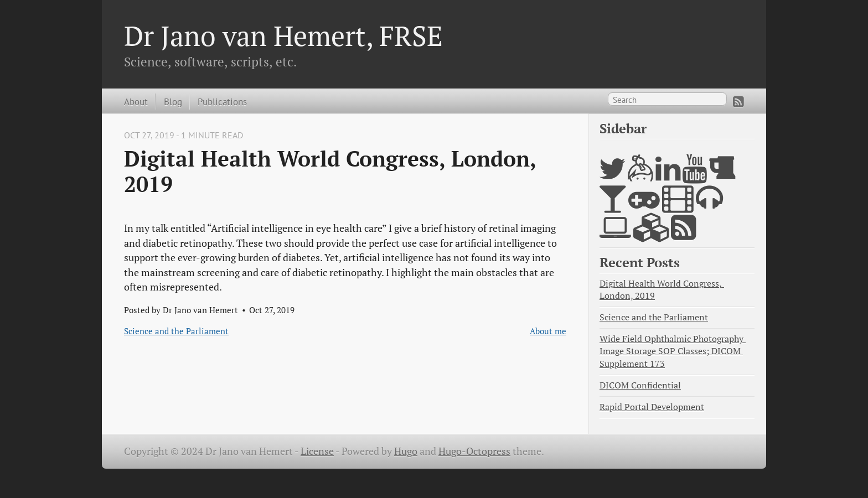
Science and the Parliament (176, 331)
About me (548, 331)
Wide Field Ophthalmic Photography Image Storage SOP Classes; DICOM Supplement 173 (673, 351)
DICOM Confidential (640, 385)
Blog (173, 102)
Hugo (406, 451)
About (136, 102)
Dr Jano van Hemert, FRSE (283, 35)
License (317, 451)
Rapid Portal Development (652, 407)
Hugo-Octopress (474, 451)
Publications (222, 102)
